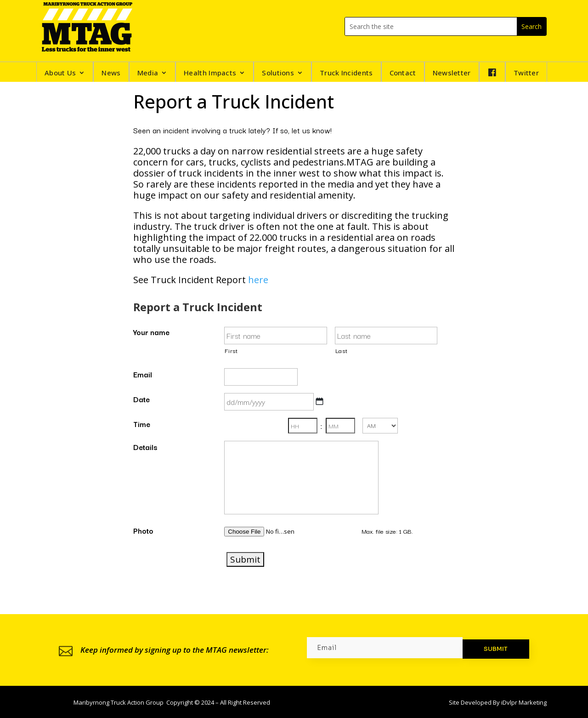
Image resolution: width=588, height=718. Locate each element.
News (111, 73)
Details (145, 447)
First (231, 350)
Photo (143, 530)
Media (148, 73)
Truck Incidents (346, 73)
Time (142, 424)
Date (141, 399)
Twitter (526, 73)
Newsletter (452, 73)
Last (342, 350)
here (258, 280)
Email (143, 374)
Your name (151, 332)
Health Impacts (210, 73)
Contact (403, 73)
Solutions (278, 73)
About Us (60, 73)
